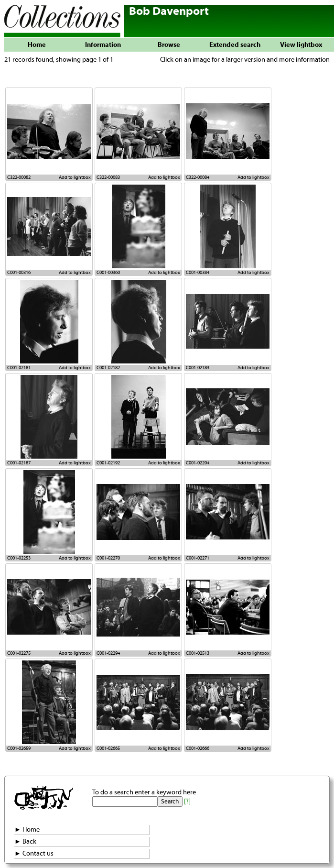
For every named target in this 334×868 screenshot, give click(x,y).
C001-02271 (198, 558)
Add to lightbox (75, 177)
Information (103, 45)
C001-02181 (19, 368)
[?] (187, 802)
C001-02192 (108, 463)
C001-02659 (19, 748)
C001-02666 (198, 748)
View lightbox (301, 45)
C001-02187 (19, 463)
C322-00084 (198, 177)
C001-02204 (198, 463)
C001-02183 (198, 368)
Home (37, 45)
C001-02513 (198, 653)
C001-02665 (108, 748)
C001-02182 (108, 368)
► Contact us (34, 854)
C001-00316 (19, 273)
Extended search (235, 45)
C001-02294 (108, 653)
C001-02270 (108, 558)
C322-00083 (108, 177)
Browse (169, 45)
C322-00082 (19, 177)
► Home (27, 830)
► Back (25, 842)
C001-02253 (19, 558)
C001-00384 (198, 273)
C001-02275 (19, 653)
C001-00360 (108, 273)
